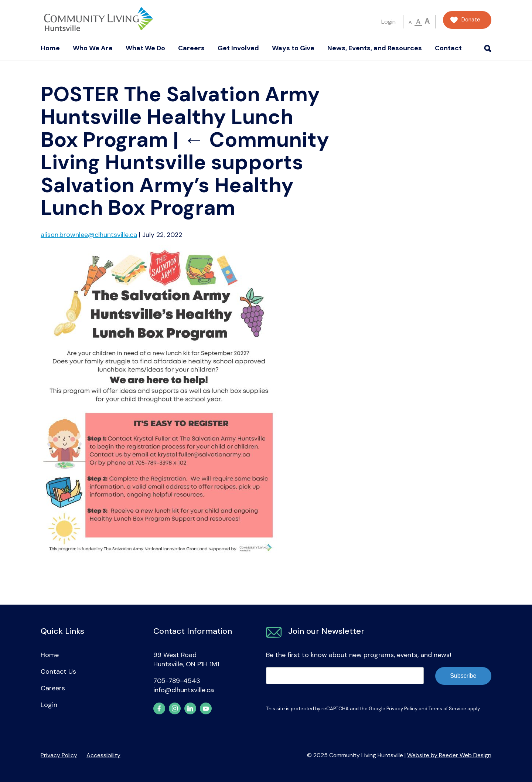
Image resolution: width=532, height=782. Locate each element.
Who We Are (93, 48)
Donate (471, 20)
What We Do (145, 48)
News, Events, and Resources (375, 48)
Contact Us (58, 671)
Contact (448, 48)
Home (50, 48)
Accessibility (103, 755)
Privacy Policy (402, 709)
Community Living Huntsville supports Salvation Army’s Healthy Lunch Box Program (185, 174)
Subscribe (463, 676)
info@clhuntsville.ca (184, 690)
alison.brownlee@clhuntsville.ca (89, 235)
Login (388, 22)
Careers (191, 48)
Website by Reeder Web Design (449, 755)
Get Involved (238, 48)
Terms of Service (447, 709)
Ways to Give (293, 48)
